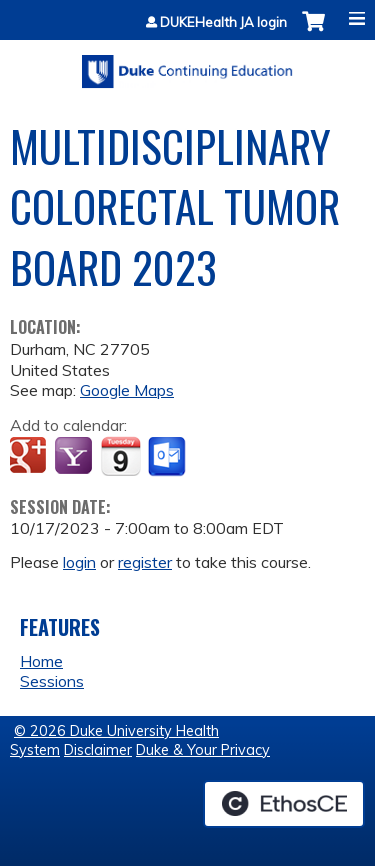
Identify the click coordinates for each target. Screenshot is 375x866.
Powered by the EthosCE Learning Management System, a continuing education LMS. (284, 804)
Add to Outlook (168, 457)
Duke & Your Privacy (203, 750)
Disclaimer (98, 750)
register (145, 562)
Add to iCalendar (120, 456)
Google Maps (127, 390)
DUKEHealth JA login (223, 22)
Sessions (52, 681)
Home (41, 661)
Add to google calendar (30, 457)
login (79, 562)
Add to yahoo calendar (75, 457)
